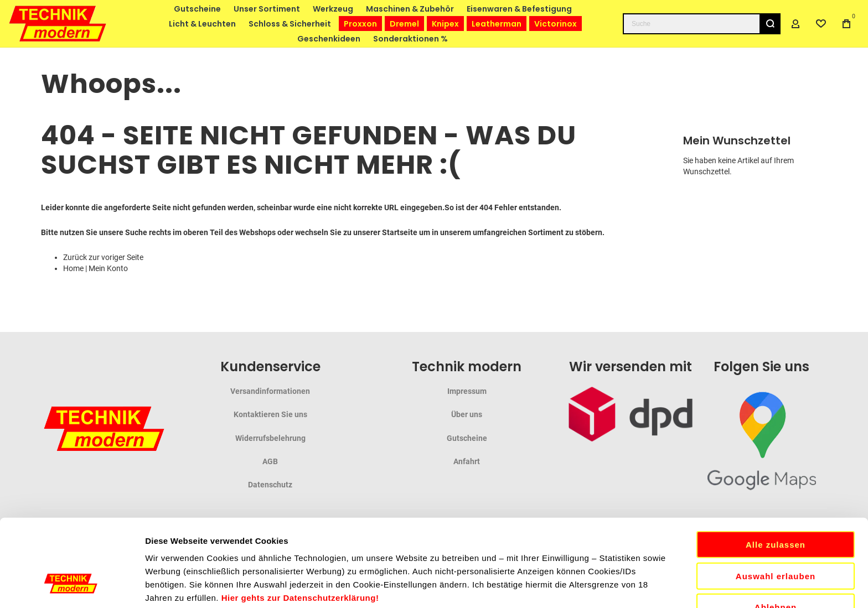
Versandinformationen (270, 391)
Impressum (467, 391)
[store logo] (58, 24)
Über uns (467, 414)
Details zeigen (589, 586)
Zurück (75, 257)
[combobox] (702, 24)
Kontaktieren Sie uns (270, 414)
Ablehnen (776, 520)
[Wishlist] (821, 24)
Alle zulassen (776, 457)
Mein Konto (108, 268)
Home (73, 268)
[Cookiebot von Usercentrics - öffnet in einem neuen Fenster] (72, 586)
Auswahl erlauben (776, 489)
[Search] (770, 24)
